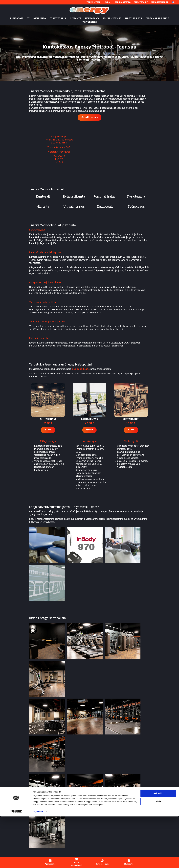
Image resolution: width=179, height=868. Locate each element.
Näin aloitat (133, 806)
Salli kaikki (158, 845)
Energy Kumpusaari (39, 733)
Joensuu (61, 803)
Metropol (60, 809)
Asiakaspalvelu (134, 824)
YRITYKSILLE (90, 22)
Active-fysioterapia (101, 833)
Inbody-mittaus (99, 830)
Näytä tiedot (38, 863)
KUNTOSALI (17, 18)
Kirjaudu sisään (160, 2)
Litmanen (61, 823)
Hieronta (43, 207)
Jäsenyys (131, 809)
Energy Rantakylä (38, 717)
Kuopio (60, 817)
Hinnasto (131, 818)
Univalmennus (74, 207)
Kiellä (158, 853)
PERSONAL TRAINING (157, 18)
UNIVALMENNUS (112, 18)
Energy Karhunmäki (39, 712)
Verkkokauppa (123, 2)
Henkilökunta (134, 821)
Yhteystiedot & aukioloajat (140, 803)
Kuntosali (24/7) (99, 803)
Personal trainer (105, 197)
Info (108, 2)
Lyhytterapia (98, 836)
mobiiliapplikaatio (81, 369)
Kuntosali (43, 197)
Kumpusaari (62, 820)
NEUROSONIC (92, 18)
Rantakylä (61, 812)
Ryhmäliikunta (74, 197)
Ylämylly (65, 827)
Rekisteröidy (141, 2)
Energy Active (98, 818)
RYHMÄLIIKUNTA (36, 18)
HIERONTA (76, 18)
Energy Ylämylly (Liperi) (41, 721)
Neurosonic (105, 207)
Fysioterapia (136, 197)
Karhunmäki (62, 806)
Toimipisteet (94, 2)
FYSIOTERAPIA (58, 18)
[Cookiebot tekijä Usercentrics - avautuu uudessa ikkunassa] (16, 863)
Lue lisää (78, 763)
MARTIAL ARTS (134, 18)
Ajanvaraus (133, 812)
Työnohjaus (136, 207)
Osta (48, 430)
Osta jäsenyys (90, 117)
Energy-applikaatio (136, 815)
